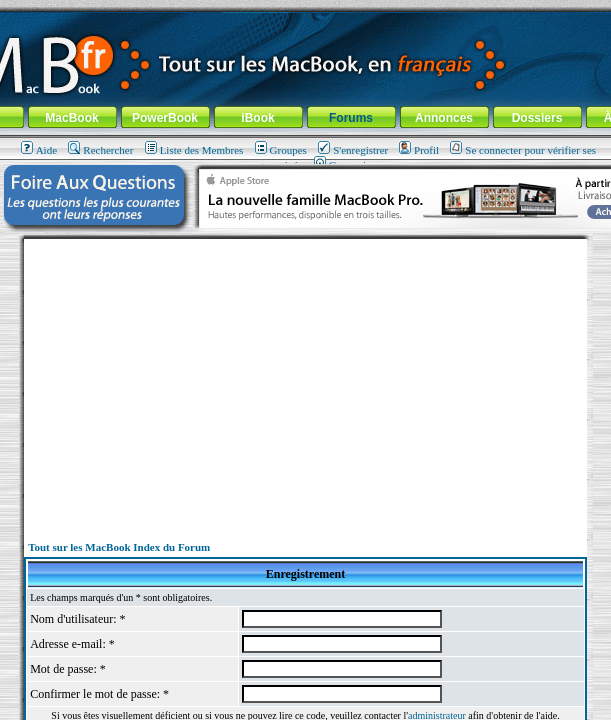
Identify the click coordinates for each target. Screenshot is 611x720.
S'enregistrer (353, 150)
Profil (419, 150)
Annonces (444, 118)
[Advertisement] (306, 379)
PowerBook (165, 118)
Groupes (281, 150)
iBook (257, 118)
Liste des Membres (194, 150)
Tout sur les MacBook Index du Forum (119, 547)
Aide (39, 150)
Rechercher (100, 150)
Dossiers (537, 118)
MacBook (71, 118)
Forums (351, 118)
